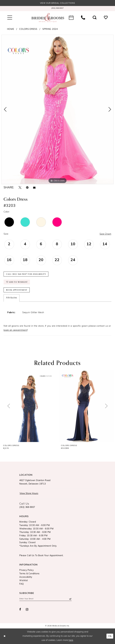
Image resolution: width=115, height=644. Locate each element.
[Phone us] (83, 18)
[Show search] (95, 18)
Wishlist (24, 581)
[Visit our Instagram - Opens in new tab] (27, 610)
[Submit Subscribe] (70, 599)
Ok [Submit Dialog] (110, 636)
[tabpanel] (57, 110)
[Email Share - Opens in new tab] (34, 188)
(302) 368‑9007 (27, 507)
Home (11, 29)
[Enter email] (46, 599)
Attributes (12, 298)
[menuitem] (57, 9)
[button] (10, 18)
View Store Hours (29, 494)
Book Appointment (17, 290)
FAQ (22, 584)
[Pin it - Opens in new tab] (27, 188)
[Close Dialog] (5, 636)
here (71, 640)
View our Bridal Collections (58, 3)
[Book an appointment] (71, 18)
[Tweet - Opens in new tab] (20, 188)
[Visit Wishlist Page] (106, 18)
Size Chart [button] (105, 234)
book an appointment (15, 330)
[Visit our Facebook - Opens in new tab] (20, 610)
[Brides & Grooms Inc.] (48, 18)
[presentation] (29, 406)
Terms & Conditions (29, 574)
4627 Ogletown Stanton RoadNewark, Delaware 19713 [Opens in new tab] (35, 482)
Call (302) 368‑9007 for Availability (26, 274)
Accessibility (26, 577)
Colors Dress (28, 29)
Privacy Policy (26, 570)
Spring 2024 (50, 29)
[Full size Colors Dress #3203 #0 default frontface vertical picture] (57, 110)
